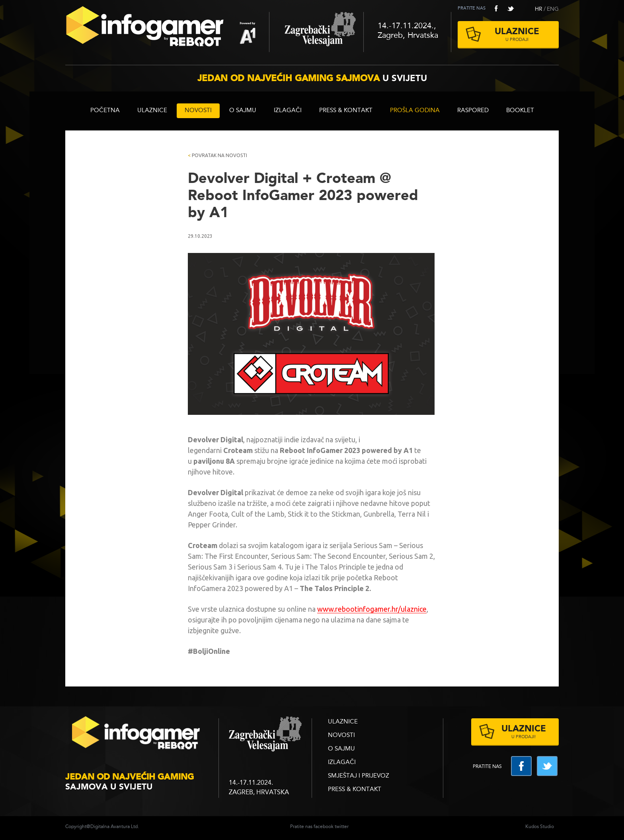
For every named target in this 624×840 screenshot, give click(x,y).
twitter (511, 8)
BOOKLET (520, 111)
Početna (105, 111)
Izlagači (288, 111)
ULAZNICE (152, 111)
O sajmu (243, 111)
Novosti (198, 111)
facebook (496, 8)
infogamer (137, 735)
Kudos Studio (540, 827)
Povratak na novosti (217, 155)
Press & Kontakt (346, 111)
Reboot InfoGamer (167, 29)
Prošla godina (415, 111)
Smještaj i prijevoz (359, 776)
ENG (553, 9)
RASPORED (473, 111)
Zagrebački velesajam (316, 32)
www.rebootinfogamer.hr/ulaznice (372, 609)
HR (539, 9)
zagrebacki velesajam (265, 734)
